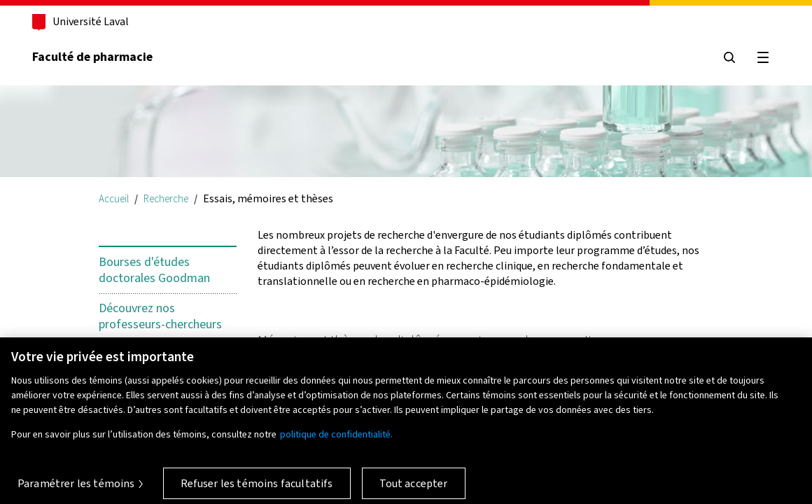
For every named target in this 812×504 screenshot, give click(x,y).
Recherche (166, 198)
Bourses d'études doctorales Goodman (154, 270)
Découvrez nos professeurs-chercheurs (160, 316)
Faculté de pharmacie (92, 57)
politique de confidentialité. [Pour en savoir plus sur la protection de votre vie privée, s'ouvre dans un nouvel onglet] (336, 440)
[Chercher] (729, 57)
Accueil (114, 198)
